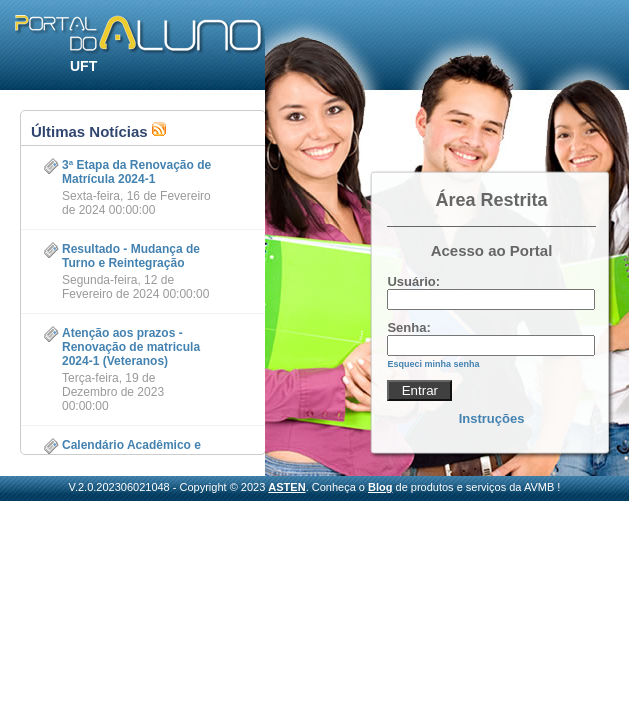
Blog (380, 487)
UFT (83, 66)
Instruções (492, 418)
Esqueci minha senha (433, 364)
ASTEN (286, 487)
